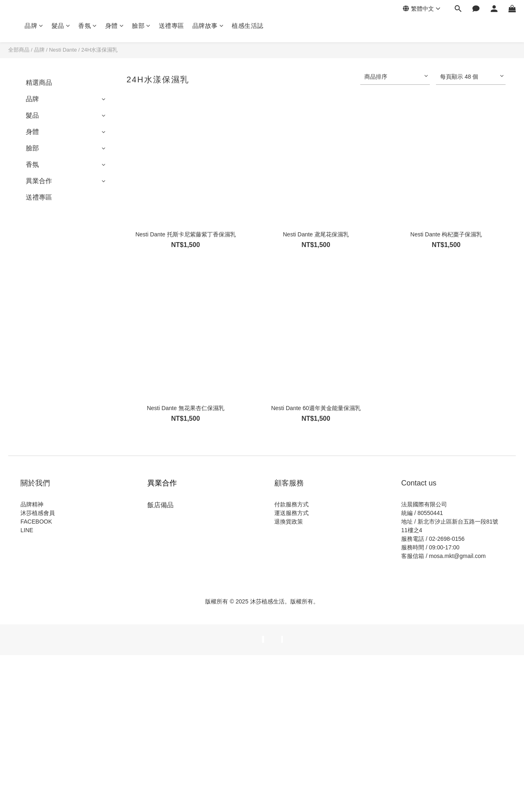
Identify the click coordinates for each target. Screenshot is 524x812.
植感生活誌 (248, 26)
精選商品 (39, 83)
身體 (115, 26)
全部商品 (19, 50)
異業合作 (39, 181)
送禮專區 (172, 26)
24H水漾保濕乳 (99, 50)
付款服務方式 (291, 504)
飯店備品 (160, 505)
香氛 (88, 26)
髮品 (61, 26)
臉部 (141, 26)
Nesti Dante (63, 50)
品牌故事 (208, 26)
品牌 (34, 26)
